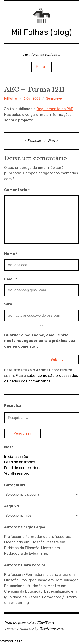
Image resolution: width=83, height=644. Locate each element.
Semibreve (54, 99)
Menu (40, 67)
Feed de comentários (23, 468)
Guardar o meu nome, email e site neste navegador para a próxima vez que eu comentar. (40, 341)
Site (8, 304)
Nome (11, 254)
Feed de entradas (20, 462)
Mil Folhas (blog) (41, 32)
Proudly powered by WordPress (29, 623)
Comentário (17, 190)
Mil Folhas (11, 99)
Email (11, 279)
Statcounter (11, 641)
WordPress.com (51, 629)
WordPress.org (17, 473)
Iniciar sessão (16, 456)
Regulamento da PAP (55, 109)
